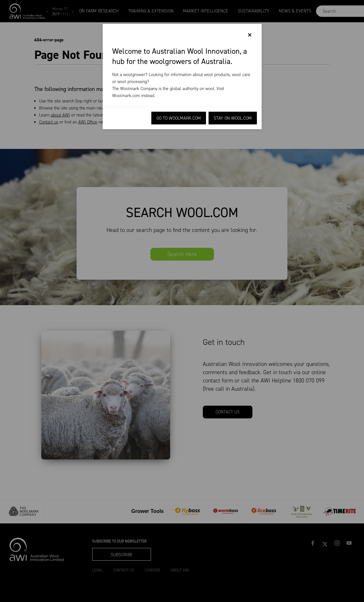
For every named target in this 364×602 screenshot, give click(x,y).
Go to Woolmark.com (179, 118)
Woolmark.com (126, 96)
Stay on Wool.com (233, 118)
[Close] (250, 35)
